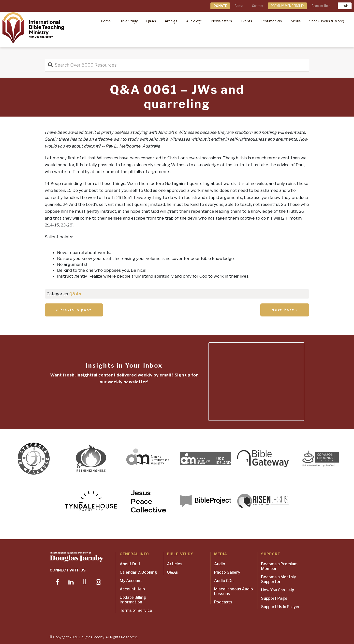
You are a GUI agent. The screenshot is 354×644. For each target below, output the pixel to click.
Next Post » (285, 310)
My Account (131, 581)
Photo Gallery (227, 572)
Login (345, 6)
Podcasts (223, 602)
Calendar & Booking (138, 572)
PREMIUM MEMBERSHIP (287, 6)
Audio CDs (224, 581)
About (239, 6)
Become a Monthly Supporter (279, 579)
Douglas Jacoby (91, 637)
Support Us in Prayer (280, 607)
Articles (175, 564)
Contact (258, 6)
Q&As (75, 294)
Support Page (274, 598)
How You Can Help (278, 590)
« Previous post (74, 310)
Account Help (321, 6)
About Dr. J (130, 564)
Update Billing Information (133, 600)
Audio (220, 564)
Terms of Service (136, 610)
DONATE (220, 6)
